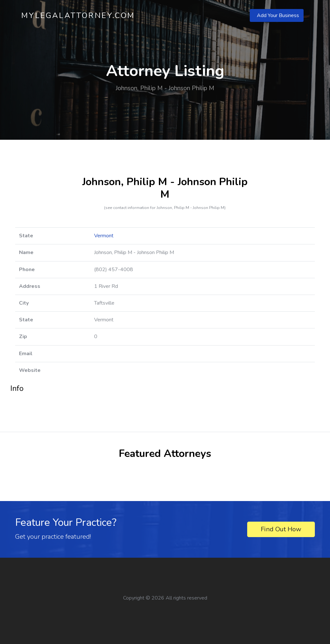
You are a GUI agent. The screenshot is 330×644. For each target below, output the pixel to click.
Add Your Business (278, 15)
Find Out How (281, 529)
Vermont (104, 236)
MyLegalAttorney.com (78, 15)
